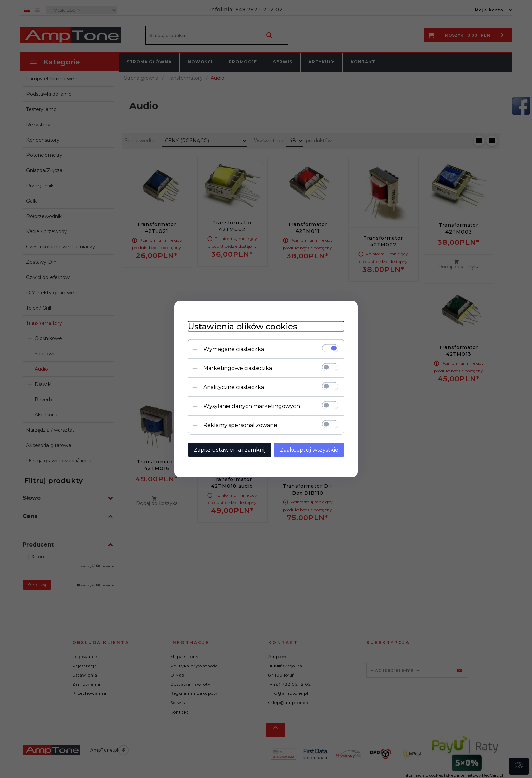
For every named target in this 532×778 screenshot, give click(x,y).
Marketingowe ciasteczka (238, 368)
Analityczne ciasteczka (234, 387)
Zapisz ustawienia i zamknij (230, 450)
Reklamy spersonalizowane (240, 425)
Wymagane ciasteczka (234, 349)
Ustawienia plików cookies (243, 326)
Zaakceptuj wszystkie (309, 450)
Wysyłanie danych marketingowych (252, 406)
